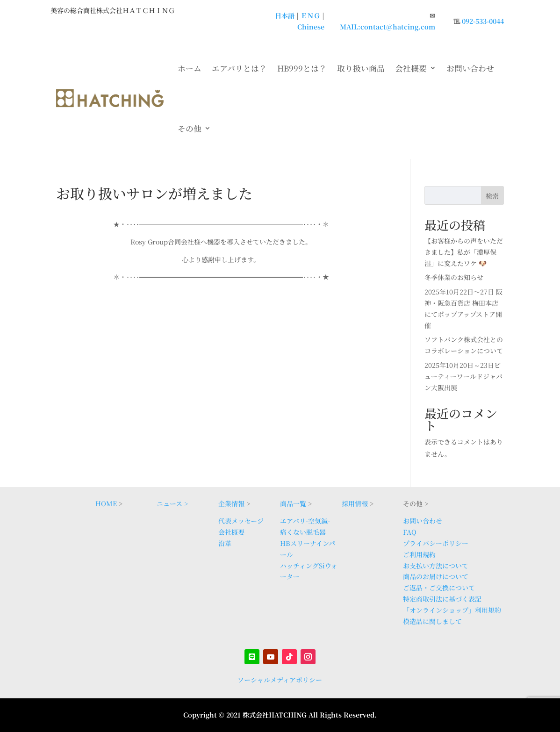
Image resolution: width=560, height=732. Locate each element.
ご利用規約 (419, 554)
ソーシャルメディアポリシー (280, 680)
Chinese (311, 27)
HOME (106, 503)
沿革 (225, 543)
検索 (492, 196)
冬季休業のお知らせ (454, 277)
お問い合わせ (470, 68)
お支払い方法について (436, 566)
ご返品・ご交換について (439, 588)
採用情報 (355, 503)
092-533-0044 (483, 21)
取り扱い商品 (361, 68)
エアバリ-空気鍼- (305, 521)
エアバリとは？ (239, 68)
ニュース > (172, 503)
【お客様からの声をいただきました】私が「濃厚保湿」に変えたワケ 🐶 (464, 252)
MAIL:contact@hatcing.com (388, 27)
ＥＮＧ (310, 15)
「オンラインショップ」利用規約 (452, 610)
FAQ (410, 532)
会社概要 (411, 68)
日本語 (285, 15)
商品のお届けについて (436, 576)
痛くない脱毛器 (303, 532)
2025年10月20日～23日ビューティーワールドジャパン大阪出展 (463, 376)
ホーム (190, 68)
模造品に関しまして (432, 621)
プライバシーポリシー (436, 543)
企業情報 (231, 503)
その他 (190, 129)
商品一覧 (293, 503)
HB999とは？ (302, 68)
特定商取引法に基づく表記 (442, 599)
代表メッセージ (241, 521)
